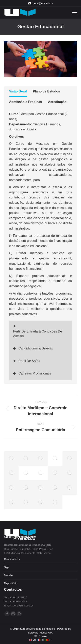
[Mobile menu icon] (75, 13)
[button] (40, 331)
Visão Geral (18, 91)
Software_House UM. (41, 633)
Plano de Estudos (46, 91)
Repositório (11, 583)
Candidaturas (12, 559)
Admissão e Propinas (26, 102)
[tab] (18, 92)
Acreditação (57, 102)
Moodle (8, 575)
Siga (7, 567)
